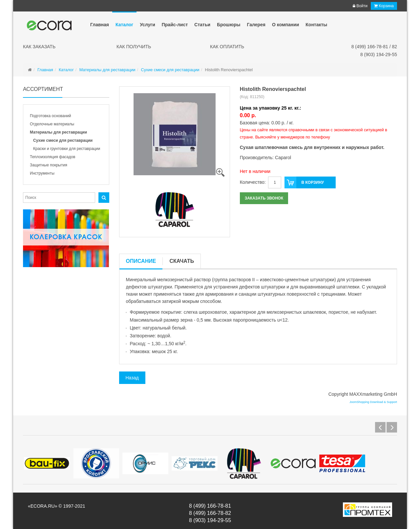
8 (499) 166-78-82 (210, 513)
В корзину (304, 182)
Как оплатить (227, 47)
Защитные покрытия (49, 165)
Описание (141, 261)
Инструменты (42, 173)
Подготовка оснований (50, 116)
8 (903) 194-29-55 (379, 54)
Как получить (134, 47)
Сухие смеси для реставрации (63, 140)
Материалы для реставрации (58, 132)
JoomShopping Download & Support (373, 402)
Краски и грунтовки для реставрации (67, 149)
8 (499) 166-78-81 (210, 506)
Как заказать (39, 47)
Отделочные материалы (52, 124)
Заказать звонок (264, 198)
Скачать (182, 261)
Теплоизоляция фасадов (52, 157)
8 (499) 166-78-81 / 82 (374, 47)
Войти (360, 6)
